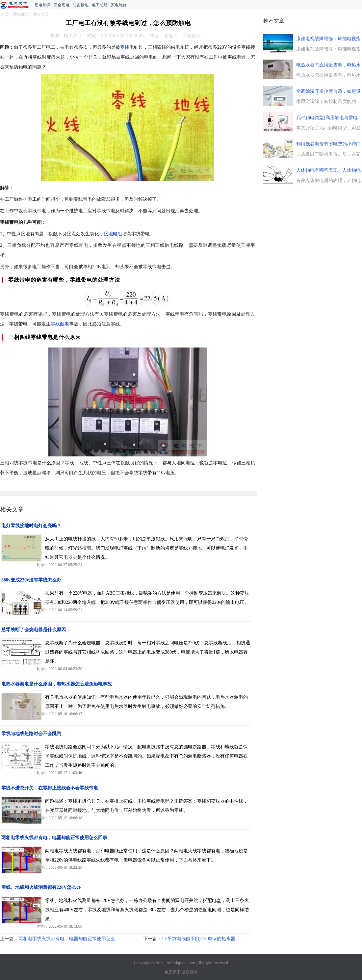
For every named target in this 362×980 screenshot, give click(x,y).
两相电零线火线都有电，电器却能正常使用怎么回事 (54, 838)
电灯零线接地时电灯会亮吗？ (31, 526)
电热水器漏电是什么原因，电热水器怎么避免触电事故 (57, 684)
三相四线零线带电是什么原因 (45, 337)
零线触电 (60, 324)
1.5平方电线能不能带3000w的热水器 (198, 939)
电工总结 (100, 5)
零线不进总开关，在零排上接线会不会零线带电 (50, 788)
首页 (4, 14)
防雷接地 (81, 5)
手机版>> (192, 36)
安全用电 (62, 5)
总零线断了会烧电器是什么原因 (34, 630)
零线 (125, 47)
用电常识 (42, 5)
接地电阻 (113, 234)
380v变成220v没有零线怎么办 (31, 580)
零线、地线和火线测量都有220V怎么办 (41, 887)
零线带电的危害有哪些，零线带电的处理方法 (64, 280)
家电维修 (119, 5)
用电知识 (20, 14)
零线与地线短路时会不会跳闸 (31, 734)
